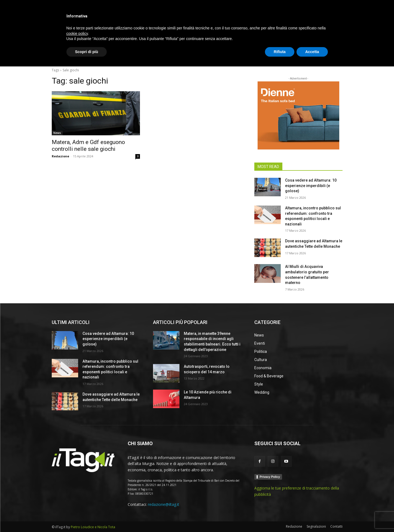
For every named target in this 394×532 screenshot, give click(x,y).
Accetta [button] (312, 517)
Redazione (60, 156)
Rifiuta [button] (280, 517)
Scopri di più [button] (87, 517)
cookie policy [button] (77, 499)
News (57, 133)
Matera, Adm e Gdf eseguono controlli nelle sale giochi (88, 146)
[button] (336, 56)
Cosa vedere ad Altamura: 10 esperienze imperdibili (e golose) (311, 186)
